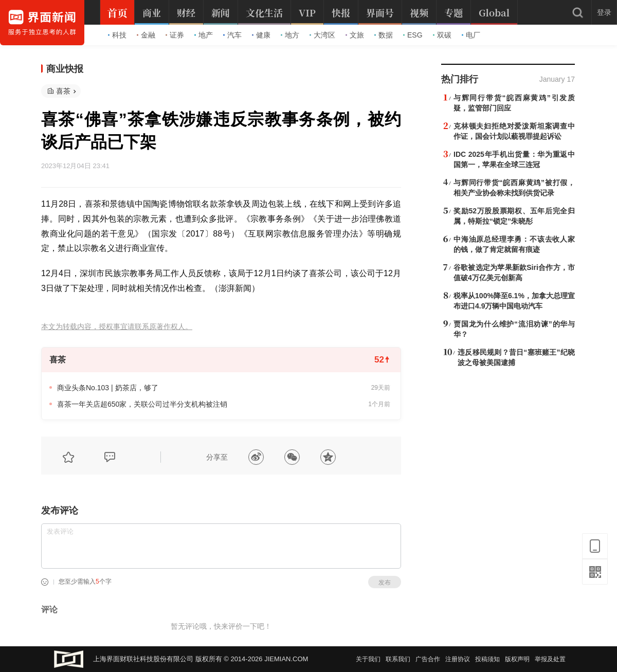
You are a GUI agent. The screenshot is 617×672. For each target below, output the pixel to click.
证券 (175, 35)
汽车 (232, 35)
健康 (261, 35)
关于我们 (368, 659)
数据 (384, 35)
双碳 (442, 35)
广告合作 (428, 659)
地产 (204, 35)
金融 (146, 35)
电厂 (471, 35)
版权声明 (517, 659)
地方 (290, 35)
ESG (413, 35)
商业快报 (65, 69)
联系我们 (398, 659)
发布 (385, 583)
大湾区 (322, 35)
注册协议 (458, 659)
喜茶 (63, 91)
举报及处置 (550, 659)
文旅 (355, 35)
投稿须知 (487, 659)
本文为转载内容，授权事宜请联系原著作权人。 (117, 327)
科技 (117, 35)
